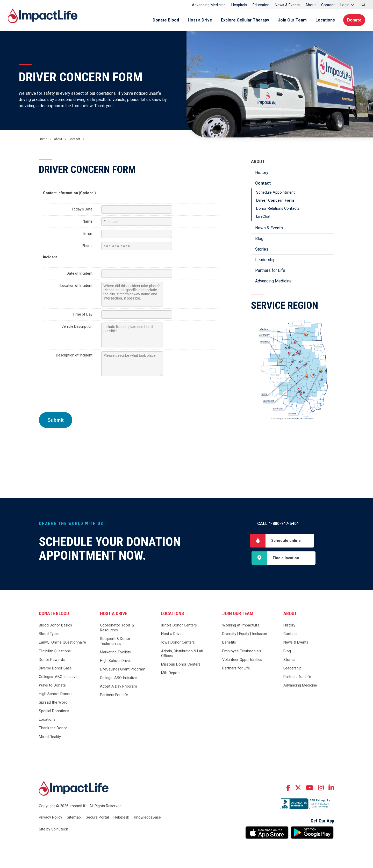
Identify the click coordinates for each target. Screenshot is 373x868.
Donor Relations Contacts (278, 209)
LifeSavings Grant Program (123, 670)
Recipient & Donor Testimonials (115, 642)
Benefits (229, 643)
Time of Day (83, 314)
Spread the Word (53, 703)
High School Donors (56, 694)
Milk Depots (171, 673)
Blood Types (49, 634)
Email (88, 234)
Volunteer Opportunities (242, 660)
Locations (324, 20)
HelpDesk (121, 818)
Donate (354, 20)
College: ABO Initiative (118, 678)
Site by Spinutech (53, 830)
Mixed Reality (50, 737)
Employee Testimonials (242, 651)
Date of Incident (80, 273)
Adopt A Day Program (119, 687)
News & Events (287, 5)
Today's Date (82, 209)
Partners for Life (270, 270)
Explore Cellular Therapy (244, 20)
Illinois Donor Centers (179, 626)
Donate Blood (165, 20)
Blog (259, 239)
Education (261, 5)
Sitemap (74, 818)
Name (88, 221)
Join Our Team (291, 20)
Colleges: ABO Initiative (58, 677)
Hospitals (239, 5)
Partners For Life (114, 695)
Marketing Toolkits (115, 653)
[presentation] (82, 390)
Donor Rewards (52, 660)
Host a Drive (199, 20)
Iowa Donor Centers (178, 643)
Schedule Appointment (275, 192)
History (262, 173)
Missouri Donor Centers (181, 665)
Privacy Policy (51, 818)
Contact (328, 5)
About (311, 5)
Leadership (265, 260)
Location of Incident (76, 286)
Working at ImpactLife (241, 626)
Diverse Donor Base (55, 669)
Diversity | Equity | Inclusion (245, 634)
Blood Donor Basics (55, 626)
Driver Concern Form (275, 200)
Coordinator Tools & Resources (117, 628)
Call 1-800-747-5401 (278, 524)
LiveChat (263, 217)
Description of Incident (74, 355)
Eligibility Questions (55, 651)
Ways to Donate (52, 686)
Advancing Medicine (209, 5)
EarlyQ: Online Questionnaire (62, 643)
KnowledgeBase (147, 818)
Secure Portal (97, 818)
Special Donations (54, 712)
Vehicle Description (77, 326)
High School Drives (116, 661)
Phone (87, 246)
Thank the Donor (53, 729)
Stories (262, 249)
